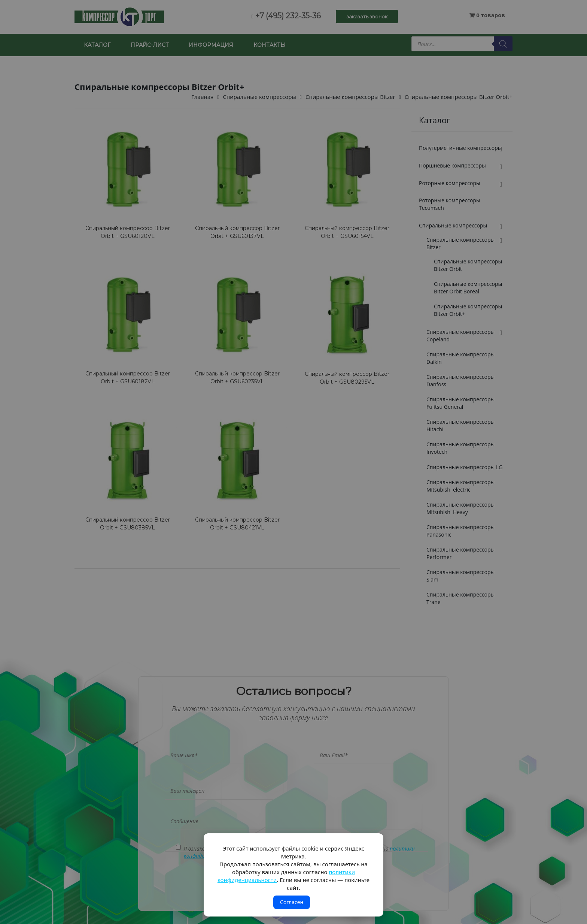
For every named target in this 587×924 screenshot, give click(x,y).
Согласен (292, 902)
